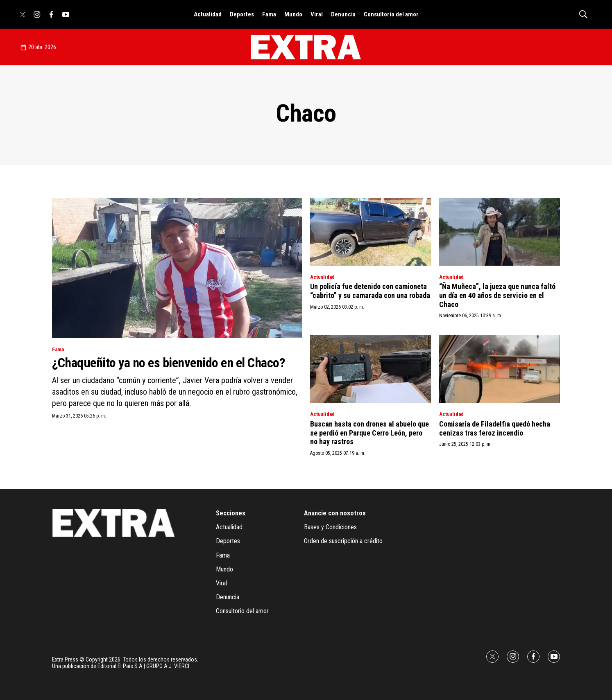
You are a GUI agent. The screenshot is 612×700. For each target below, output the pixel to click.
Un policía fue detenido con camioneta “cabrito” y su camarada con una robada (370, 291)
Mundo (293, 14)
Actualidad (208, 14)
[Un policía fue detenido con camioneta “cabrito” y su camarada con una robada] (371, 232)
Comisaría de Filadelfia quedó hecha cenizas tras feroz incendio (495, 428)
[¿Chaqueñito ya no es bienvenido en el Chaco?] (177, 268)
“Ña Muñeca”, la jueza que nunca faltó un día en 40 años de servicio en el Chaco (497, 295)
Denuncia (343, 14)
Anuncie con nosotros (335, 513)
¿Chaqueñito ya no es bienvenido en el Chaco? (169, 363)
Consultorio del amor (391, 14)
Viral (317, 14)
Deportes (242, 14)
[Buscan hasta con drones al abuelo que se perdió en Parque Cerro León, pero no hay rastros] (371, 369)
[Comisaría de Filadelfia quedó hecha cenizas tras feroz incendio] (500, 369)
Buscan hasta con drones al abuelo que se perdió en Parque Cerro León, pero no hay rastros (369, 433)
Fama (269, 14)
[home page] (306, 47)
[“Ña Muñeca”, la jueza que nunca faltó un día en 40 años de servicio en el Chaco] (500, 232)
